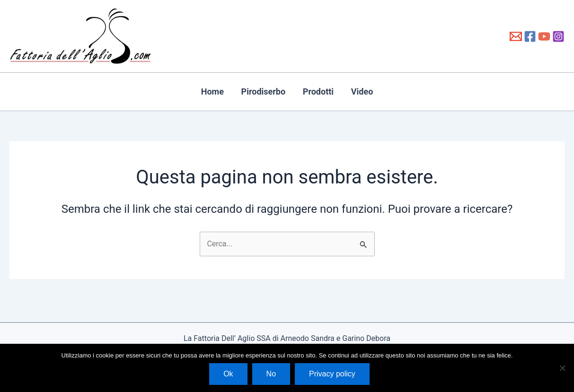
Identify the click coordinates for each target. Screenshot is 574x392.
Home (224, 91)
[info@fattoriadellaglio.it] (516, 36)
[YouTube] (544, 36)
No (271, 374)
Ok (228, 374)
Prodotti (314, 91)
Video (350, 91)
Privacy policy (332, 374)
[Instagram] (558, 36)
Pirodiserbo (267, 91)
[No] (562, 368)
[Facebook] (530, 36)
